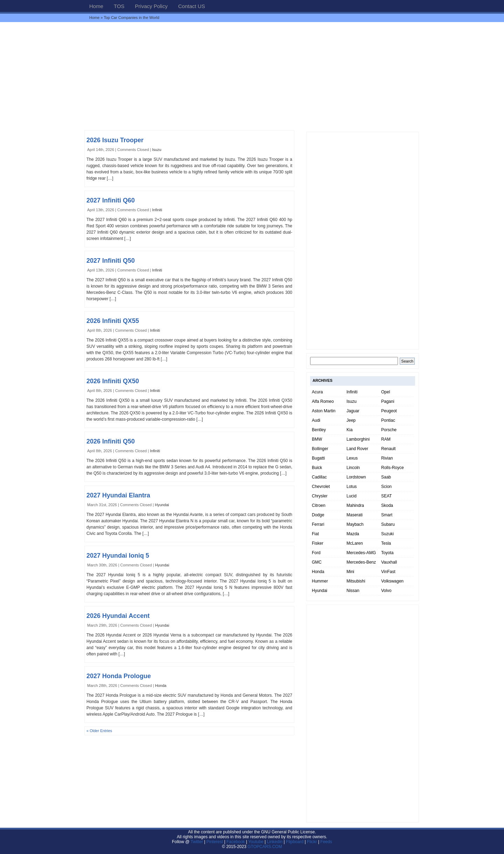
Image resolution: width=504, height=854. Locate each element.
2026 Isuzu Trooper (115, 140)
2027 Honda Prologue (119, 676)
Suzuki (387, 534)
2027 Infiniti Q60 (111, 200)
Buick (317, 468)
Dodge (318, 515)
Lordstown (356, 477)
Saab (386, 477)
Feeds (326, 842)
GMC (317, 562)
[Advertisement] (252, 76)
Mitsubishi (356, 581)
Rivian (387, 458)
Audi (316, 420)
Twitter (198, 842)
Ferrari (318, 524)
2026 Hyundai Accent (118, 616)
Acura (317, 392)
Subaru (388, 524)
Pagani (388, 401)
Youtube (256, 842)
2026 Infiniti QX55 (113, 321)
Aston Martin (324, 411)
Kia (349, 430)
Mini (350, 572)
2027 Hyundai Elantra (118, 495)
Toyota (387, 553)
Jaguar (353, 411)
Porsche (389, 430)
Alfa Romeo (323, 401)
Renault (388, 449)
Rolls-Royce (393, 468)
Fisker (318, 543)
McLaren (355, 543)
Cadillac (319, 477)
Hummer (320, 581)
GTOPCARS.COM (265, 847)
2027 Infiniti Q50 (111, 261)
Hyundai (162, 505)
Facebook (236, 842)
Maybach (355, 524)
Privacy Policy (151, 6)
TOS (119, 6)
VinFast (388, 572)
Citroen (319, 505)
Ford (316, 553)
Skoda (387, 505)
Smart (387, 515)
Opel (386, 392)
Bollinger (320, 449)
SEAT (386, 496)
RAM (386, 439)
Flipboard (295, 842)
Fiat (315, 534)
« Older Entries (99, 731)
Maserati (355, 515)
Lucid (352, 496)
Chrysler (320, 496)
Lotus (352, 487)
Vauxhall (389, 562)
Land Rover (357, 449)
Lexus (352, 458)
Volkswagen (392, 581)
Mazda (353, 534)
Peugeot (389, 411)
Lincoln (353, 468)
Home (96, 6)
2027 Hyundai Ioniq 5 (118, 556)
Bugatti (318, 458)
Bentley (319, 430)
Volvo (386, 591)
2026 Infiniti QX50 (113, 381)
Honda (161, 686)
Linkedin (275, 842)
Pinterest (215, 842)
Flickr (312, 842)
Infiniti (157, 210)
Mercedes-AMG (361, 553)
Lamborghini (358, 439)
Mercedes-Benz (361, 562)
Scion (386, 487)
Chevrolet (321, 487)
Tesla (386, 543)
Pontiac (388, 420)
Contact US (192, 6)
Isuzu (157, 150)
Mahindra (355, 505)
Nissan (353, 591)
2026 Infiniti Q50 (111, 441)
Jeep (351, 420)
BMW (317, 439)
